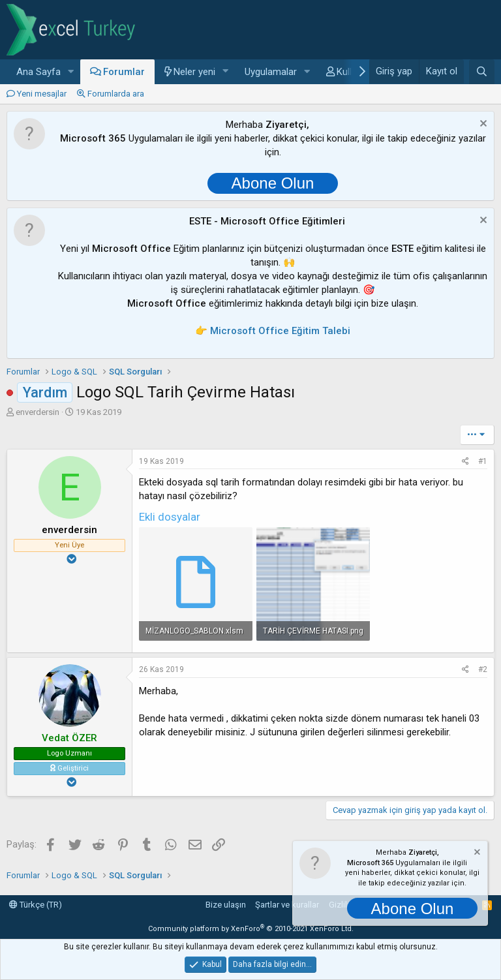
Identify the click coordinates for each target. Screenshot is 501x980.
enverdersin (38, 412)
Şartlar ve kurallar (287, 905)
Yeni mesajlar (42, 94)
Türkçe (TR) (36, 905)
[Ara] (482, 72)
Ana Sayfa (38, 72)
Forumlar (124, 72)
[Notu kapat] (482, 125)
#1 (483, 461)
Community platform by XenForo (251, 929)
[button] (71, 72)
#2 (483, 669)
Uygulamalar (271, 72)
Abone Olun (273, 183)
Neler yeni (194, 72)
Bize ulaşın (226, 905)
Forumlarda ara (116, 94)
